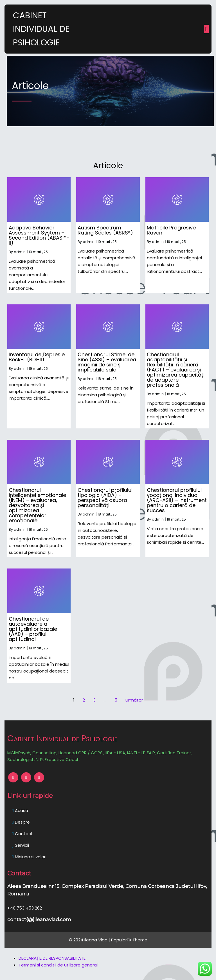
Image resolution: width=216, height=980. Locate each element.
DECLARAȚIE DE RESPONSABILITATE (52, 958)
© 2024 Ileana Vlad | (90, 940)
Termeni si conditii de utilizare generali (58, 965)
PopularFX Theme (129, 940)
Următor (134, 700)
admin (20, 252)
